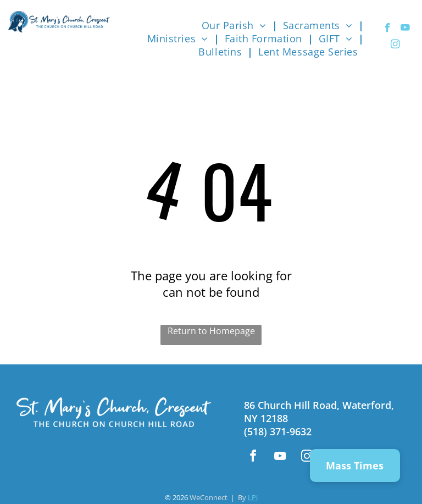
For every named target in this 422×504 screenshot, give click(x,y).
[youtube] (405, 29)
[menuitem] (237, 25)
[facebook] (388, 29)
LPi (253, 497)
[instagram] (395, 46)
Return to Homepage (211, 331)
